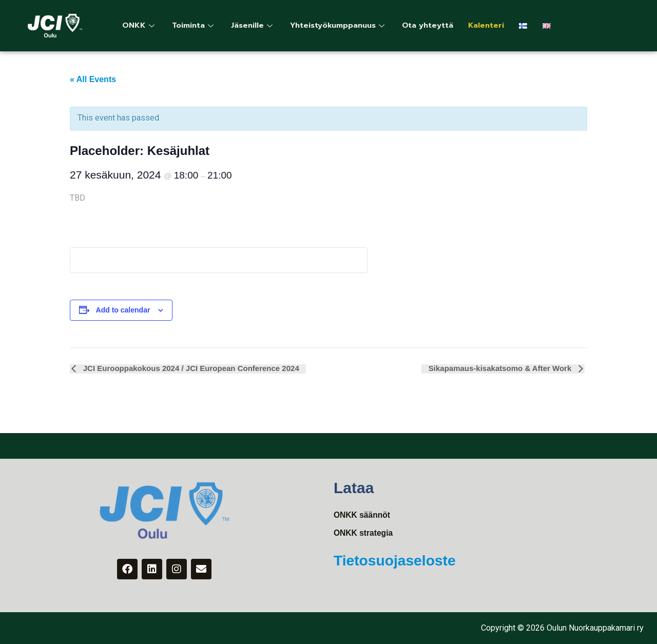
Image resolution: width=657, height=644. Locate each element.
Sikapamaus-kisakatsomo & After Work (502, 369)
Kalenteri (496, 26)
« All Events (93, 79)
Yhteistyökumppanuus (344, 26)
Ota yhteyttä (436, 26)
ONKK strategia (364, 533)
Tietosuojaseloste (399, 561)
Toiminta (196, 26)
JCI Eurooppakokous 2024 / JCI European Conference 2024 (189, 369)
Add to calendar (123, 310)
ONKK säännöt (363, 515)
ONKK (140, 26)
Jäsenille (256, 26)
